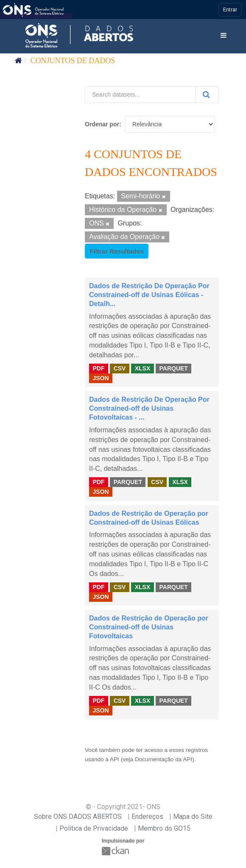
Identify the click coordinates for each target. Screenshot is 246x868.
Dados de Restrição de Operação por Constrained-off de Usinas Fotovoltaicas (149, 627)
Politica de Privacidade (94, 828)
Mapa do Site (193, 817)
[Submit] (207, 95)
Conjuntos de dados (73, 61)
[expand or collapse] (224, 36)
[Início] (18, 61)
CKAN (116, 851)
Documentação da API (164, 759)
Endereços (147, 817)
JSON (101, 378)
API (115, 759)
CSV (120, 368)
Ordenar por (102, 124)
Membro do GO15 (164, 828)
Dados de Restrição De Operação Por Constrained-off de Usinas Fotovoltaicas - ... (149, 408)
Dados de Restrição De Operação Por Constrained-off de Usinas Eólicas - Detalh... (149, 295)
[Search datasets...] (140, 95)
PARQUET (173, 368)
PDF (98, 368)
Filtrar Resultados (117, 251)
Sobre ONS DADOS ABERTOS (78, 817)
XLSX (143, 368)
